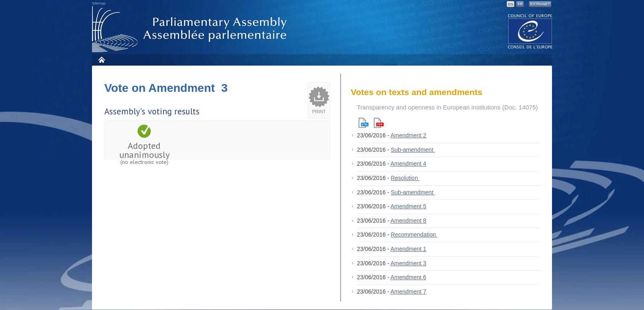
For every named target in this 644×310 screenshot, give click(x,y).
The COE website (530, 31)
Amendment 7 (408, 292)
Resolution (405, 178)
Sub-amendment (413, 150)
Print (319, 112)
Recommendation (414, 235)
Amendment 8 (408, 221)
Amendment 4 (408, 164)
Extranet (540, 4)
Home (101, 60)
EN (511, 4)
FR (520, 4)
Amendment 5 (408, 206)
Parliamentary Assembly (191, 29)
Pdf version (379, 123)
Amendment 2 (408, 135)
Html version (363, 123)
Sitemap (99, 3)
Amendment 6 (408, 277)
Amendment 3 (408, 263)
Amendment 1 (408, 249)
